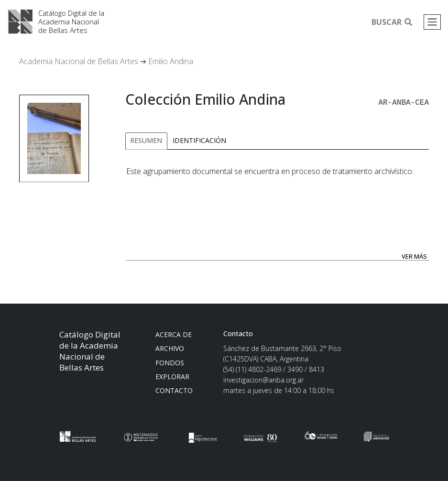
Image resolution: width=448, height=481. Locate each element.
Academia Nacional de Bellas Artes (21, 22)
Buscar (392, 22)
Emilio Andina (171, 61)
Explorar (172, 376)
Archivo (170, 347)
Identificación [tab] (199, 139)
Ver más (414, 255)
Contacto (174, 389)
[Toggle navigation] (432, 22)
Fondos (170, 362)
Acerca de (174, 333)
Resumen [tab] (146, 139)
